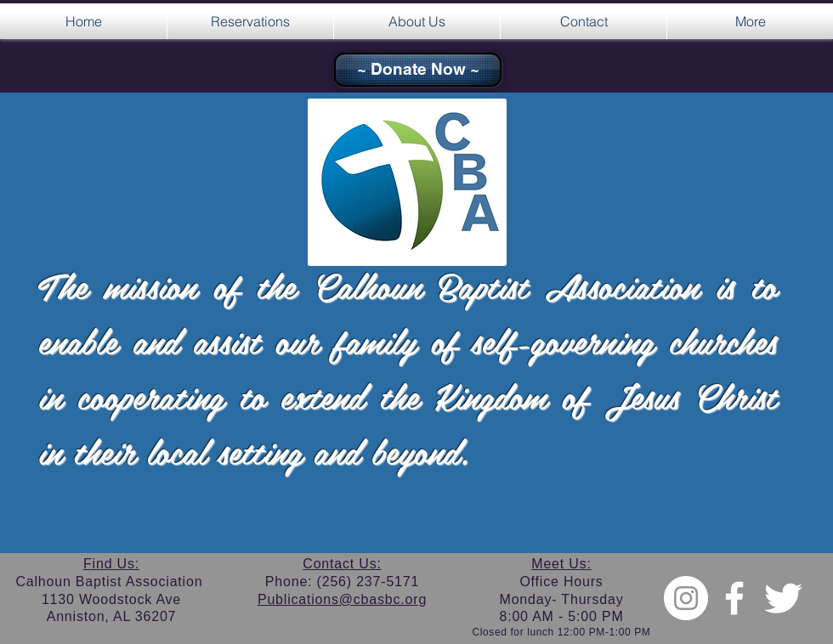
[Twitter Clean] (783, 598)
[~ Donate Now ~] (418, 70)
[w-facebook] (734, 598)
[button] (250, 21)
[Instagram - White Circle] (686, 598)
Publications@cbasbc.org (342, 599)
